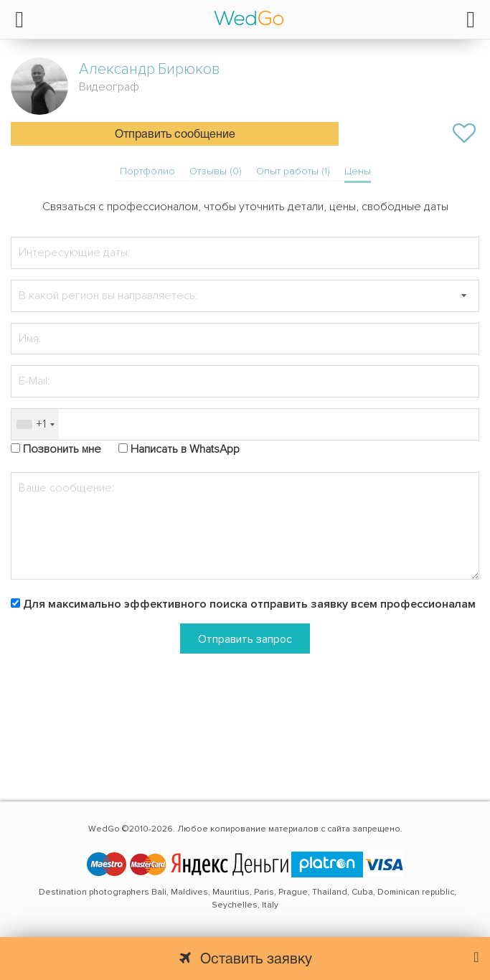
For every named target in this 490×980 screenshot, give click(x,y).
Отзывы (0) (216, 171)
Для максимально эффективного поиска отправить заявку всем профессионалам (249, 604)
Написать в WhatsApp (185, 449)
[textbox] (245, 296)
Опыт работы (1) (293, 171)
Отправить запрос (245, 639)
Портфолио (147, 171)
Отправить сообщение (175, 135)
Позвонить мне (62, 449)
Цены (358, 171)
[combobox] (35, 424)
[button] (463, 296)
